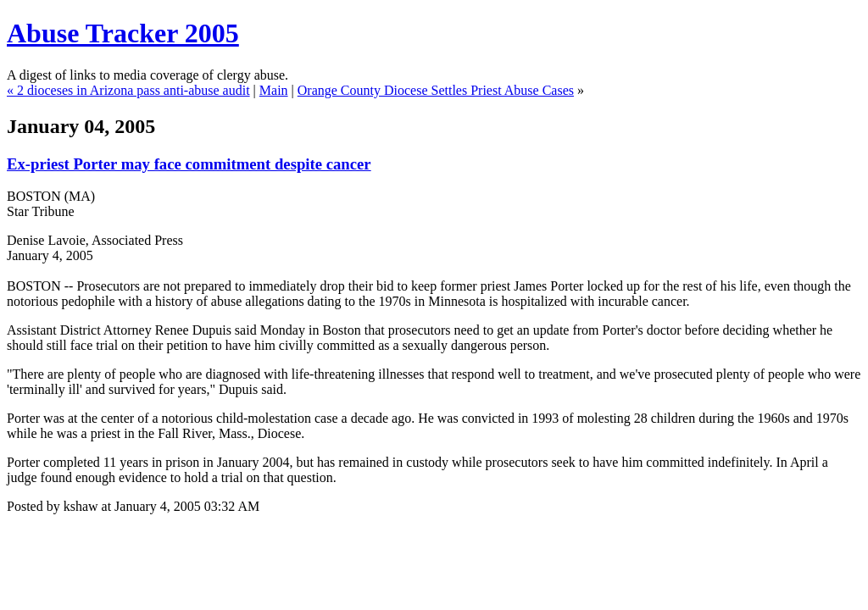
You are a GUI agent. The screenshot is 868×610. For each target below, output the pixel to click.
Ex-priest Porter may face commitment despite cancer (189, 164)
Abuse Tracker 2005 (123, 33)
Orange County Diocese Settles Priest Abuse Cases (436, 90)
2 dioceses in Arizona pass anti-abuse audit (134, 90)
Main (274, 90)
